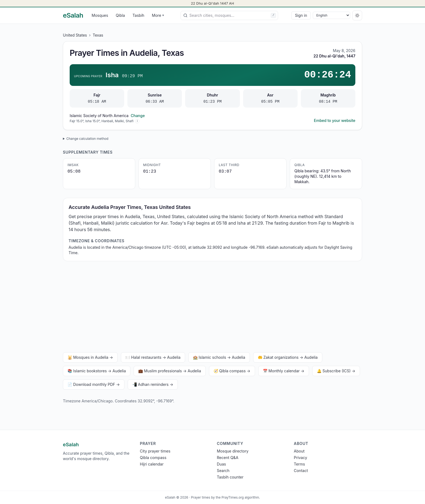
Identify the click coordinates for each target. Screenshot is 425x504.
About (299, 451)
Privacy (300, 458)
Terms (299, 464)
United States (75, 35)
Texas (98, 35)
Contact (301, 471)
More (158, 15)
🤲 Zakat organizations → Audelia (288, 357)
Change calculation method (87, 139)
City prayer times (155, 451)
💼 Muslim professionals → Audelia (170, 371)
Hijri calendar (152, 464)
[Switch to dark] (357, 15)
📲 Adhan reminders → (153, 384)
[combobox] (229, 15)
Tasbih (139, 15)
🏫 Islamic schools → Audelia (219, 357)
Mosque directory (233, 451)
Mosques (100, 15)
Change (138, 116)
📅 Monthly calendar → (284, 371)
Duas (221, 464)
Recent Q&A (228, 458)
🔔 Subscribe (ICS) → (336, 371)
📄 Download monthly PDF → (94, 384)
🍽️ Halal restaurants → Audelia (153, 357)
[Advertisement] (212, 308)
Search (223, 471)
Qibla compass (153, 458)
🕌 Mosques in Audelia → (90, 357)
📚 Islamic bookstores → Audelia (97, 371)
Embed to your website (335, 120)
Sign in (301, 15)
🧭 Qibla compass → (232, 371)
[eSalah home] (73, 15)
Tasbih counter (230, 477)
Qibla (120, 15)
